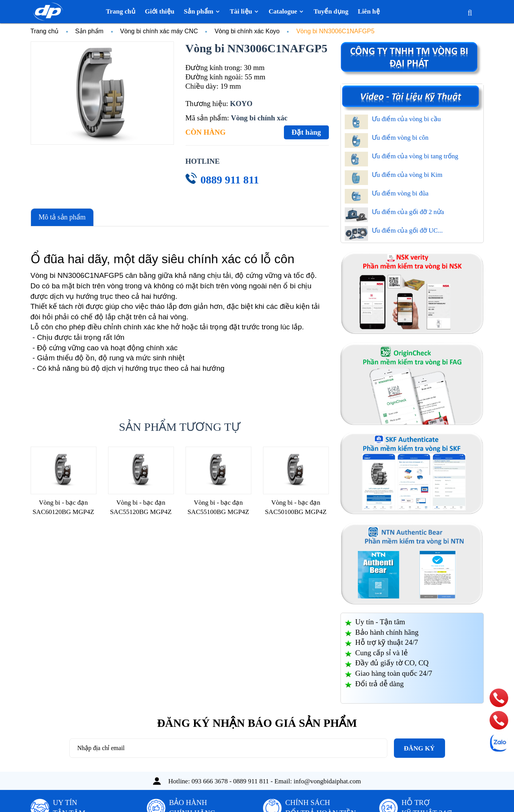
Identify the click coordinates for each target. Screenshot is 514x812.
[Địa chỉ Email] (228, 748)
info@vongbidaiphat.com (327, 781)
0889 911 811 (230, 180)
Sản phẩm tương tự (180, 427)
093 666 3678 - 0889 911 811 (230, 781)
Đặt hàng (306, 132)
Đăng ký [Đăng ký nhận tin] (419, 748)
